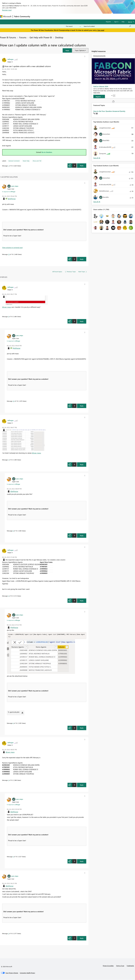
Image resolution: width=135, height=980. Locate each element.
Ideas (53, 16)
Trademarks (130, 966)
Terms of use (120, 966)
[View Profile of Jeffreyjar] (10, 59)
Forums (35, 16)
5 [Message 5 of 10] (8, 596)
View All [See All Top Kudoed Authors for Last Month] (97, 202)
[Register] (99, 97)
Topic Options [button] (80, 50)
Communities (62, 16)
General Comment (14, 161)
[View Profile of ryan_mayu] (15, 186)
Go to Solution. (47, 152)
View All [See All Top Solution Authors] (97, 158)
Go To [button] (130, 22)
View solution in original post (12, 248)
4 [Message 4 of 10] (13, 857)
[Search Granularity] (73, 26)
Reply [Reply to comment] (82, 259)
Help (123, 22)
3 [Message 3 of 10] (8, 780)
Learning (80, 16)
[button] (67, 50)
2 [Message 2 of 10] (8, 934)
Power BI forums (8, 37)
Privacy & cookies (108, 966)
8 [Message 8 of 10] (13, 531)
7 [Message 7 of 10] (8, 460)
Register (108, 22)
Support (89, 16)
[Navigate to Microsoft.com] (6, 16)
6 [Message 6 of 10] (13, 723)
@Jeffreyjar (12, 199)
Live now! (101, 30)
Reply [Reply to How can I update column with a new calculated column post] (82, 166)
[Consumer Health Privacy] (27, 973)
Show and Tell (37, 161)
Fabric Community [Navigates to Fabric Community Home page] (22, 16)
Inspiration (44, 16)
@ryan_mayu (7, 307)
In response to (9, 192)
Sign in (116, 22)
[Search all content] (107, 26)
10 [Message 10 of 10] (9, 254)
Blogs (72, 16)
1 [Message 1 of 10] (8, 166)
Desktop (59, 37)
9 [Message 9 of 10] (8, 316)
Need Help (26, 161)
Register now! (7, 10)
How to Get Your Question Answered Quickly (109, 111)
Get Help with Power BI (41, 37)
